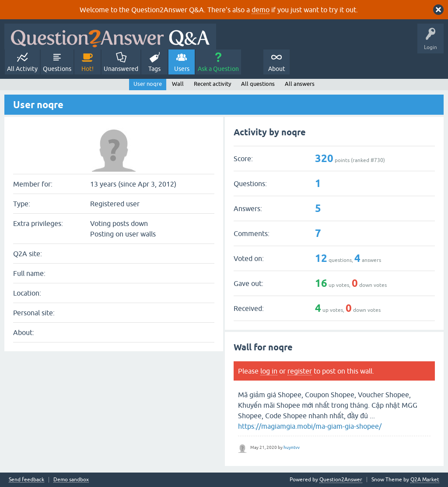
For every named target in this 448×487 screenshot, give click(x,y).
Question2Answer (341, 480)
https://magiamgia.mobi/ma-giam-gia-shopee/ (310, 426)
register (300, 371)
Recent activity (212, 84)
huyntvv (292, 447)
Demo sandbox (71, 480)
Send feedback (26, 480)
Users (182, 69)
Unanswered (121, 69)
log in (269, 371)
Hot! (87, 69)
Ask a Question (218, 69)
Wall (178, 84)
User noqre (148, 84)
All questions (258, 84)
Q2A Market (425, 480)
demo (261, 10)
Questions (57, 69)
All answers (300, 84)
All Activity (22, 69)
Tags (154, 69)
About (277, 69)
